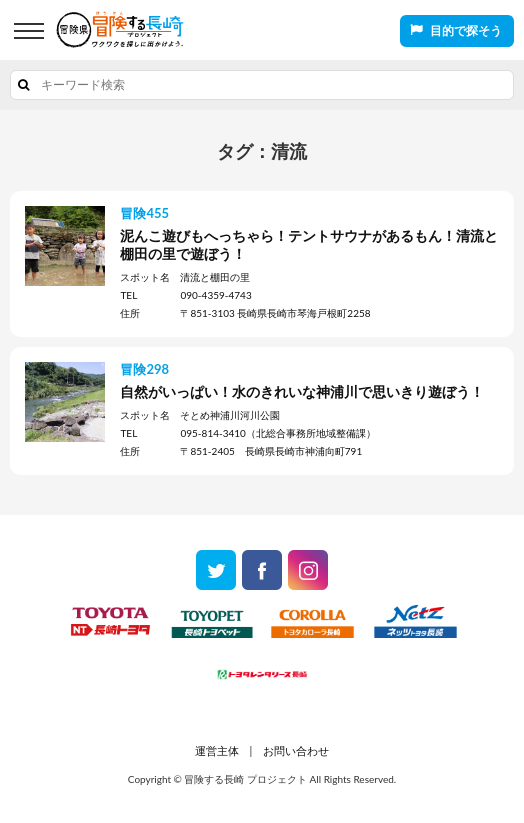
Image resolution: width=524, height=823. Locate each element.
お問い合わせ (296, 750)
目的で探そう (466, 30)
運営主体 (217, 750)
